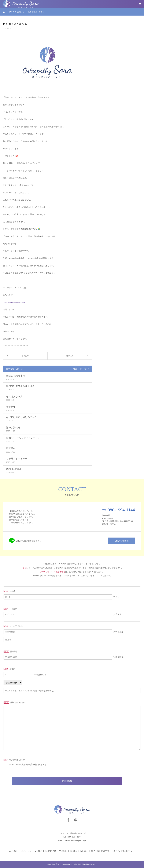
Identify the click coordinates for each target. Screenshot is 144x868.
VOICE (63, 851)
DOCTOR (26, 851)
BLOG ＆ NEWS (79, 851)
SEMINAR (50, 851)
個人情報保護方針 (100, 851)
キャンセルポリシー (124, 851)
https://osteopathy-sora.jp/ (14, 302)
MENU (38, 851)
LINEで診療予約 (122, 541)
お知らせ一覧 (80, 369)
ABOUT (13, 851)
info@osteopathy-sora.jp (75, 840)
